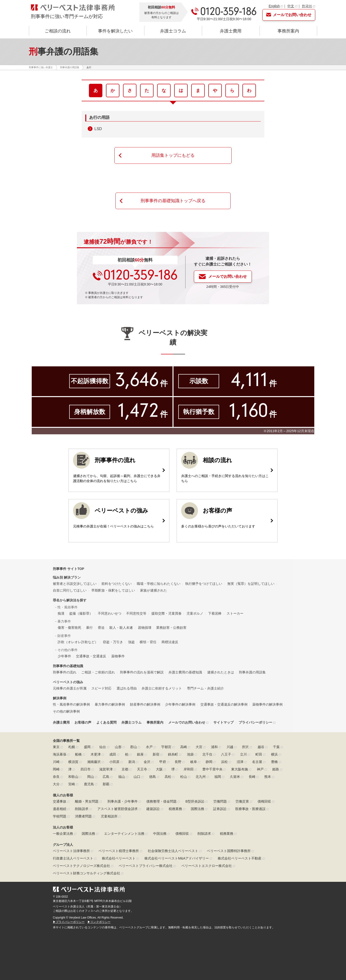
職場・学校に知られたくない (159, 584)
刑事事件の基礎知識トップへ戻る (173, 201)
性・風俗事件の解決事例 (71, 704)
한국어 (307, 6)
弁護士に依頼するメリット (162, 688)
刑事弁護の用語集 (252, 672)
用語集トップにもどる (173, 155)
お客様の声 (83, 722)
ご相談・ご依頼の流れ (98, 672)
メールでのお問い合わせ (187, 722)
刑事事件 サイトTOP (68, 569)
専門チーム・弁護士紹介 (205, 688)
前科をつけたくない (117, 584)
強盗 (131, 642)
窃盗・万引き (113, 642)
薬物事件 (118, 656)
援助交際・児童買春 (167, 613)
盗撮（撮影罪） (81, 613)
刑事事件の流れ (65, 672)
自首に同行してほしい (70, 590)
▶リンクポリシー (99, 922)
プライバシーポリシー (255, 722)
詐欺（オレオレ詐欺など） (78, 642)
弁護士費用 (231, 31)
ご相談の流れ (58, 31)
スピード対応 (101, 688)
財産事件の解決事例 (145, 704)
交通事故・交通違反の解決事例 (224, 704)
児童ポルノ (195, 613)
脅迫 (101, 628)
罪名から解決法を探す (70, 600)
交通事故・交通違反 (91, 656)
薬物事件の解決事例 (267, 704)
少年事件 (64, 656)
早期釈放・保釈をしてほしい (113, 590)
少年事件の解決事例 (180, 704)
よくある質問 (106, 722)
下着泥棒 (215, 613)
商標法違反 (170, 642)
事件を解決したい (115, 31)
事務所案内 (288, 31)
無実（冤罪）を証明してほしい (251, 584)
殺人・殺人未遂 (121, 628)
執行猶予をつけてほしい (204, 584)
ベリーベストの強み (68, 682)
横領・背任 (148, 642)
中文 (291, 6)
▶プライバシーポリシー (69, 922)
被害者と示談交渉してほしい (75, 584)
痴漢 (61, 613)
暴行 (89, 628)
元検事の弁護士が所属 (70, 688)
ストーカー (235, 613)
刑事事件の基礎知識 (68, 666)
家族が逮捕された (154, 590)
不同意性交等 (136, 613)
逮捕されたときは (221, 672)
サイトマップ (223, 722)
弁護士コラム (173, 31)
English (274, 6)
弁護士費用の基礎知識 (185, 672)
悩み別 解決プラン (67, 577)
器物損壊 (145, 628)
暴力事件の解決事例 (110, 704)
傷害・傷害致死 (69, 628)
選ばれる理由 (127, 688)
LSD (98, 129)
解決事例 (60, 698)
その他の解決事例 (66, 711)
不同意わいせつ (110, 613)
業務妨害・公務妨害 (171, 628)
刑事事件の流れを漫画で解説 (142, 672)
